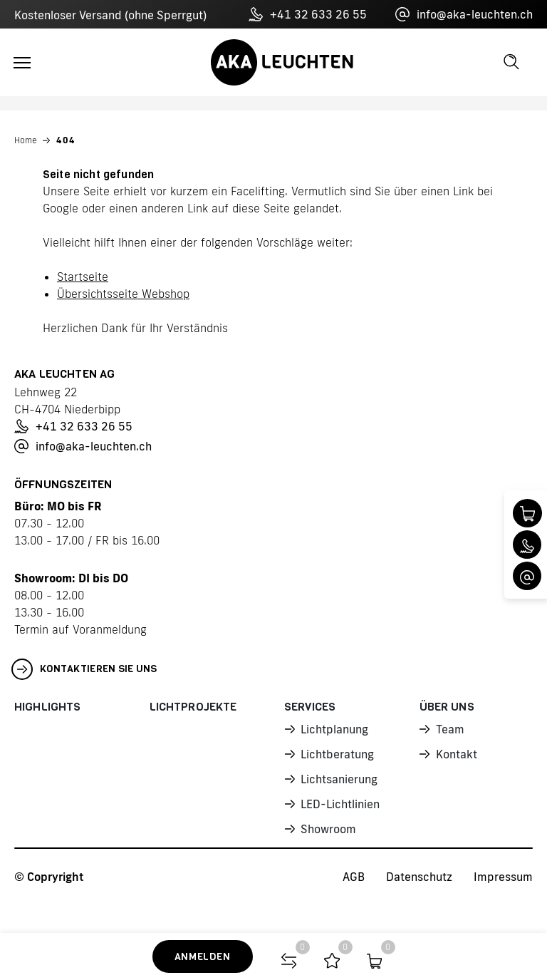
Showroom (328, 825)
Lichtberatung (337, 752)
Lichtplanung (334, 728)
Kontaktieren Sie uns (84, 669)
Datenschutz (419, 873)
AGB (354, 873)
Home (26, 140)
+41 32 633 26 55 (308, 14)
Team (450, 728)
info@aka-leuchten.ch (464, 14)
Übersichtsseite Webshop (123, 294)
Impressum (503, 873)
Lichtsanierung (339, 776)
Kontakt (456, 752)
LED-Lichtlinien (339, 800)
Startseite (83, 277)
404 (66, 140)
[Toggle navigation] (22, 63)
